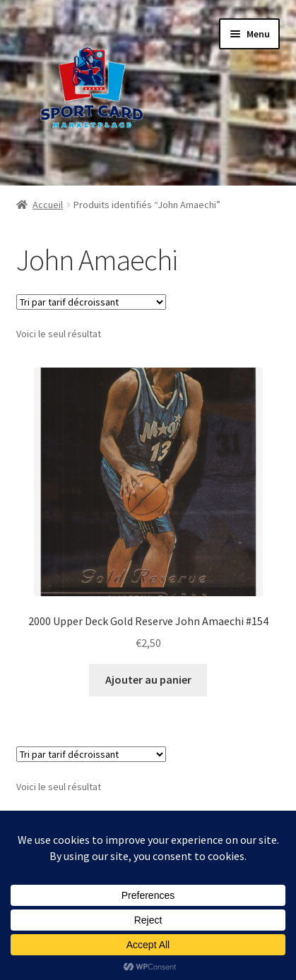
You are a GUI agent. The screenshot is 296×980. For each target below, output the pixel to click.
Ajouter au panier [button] (148, 679)
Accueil (48, 205)
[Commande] (91, 302)
